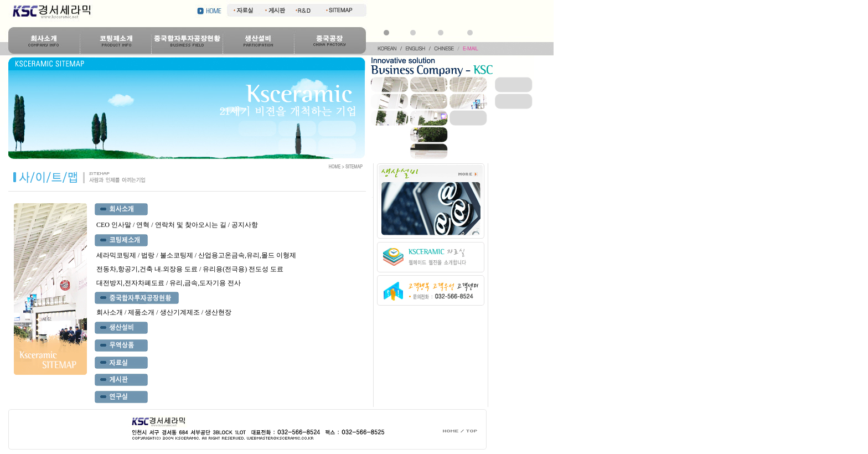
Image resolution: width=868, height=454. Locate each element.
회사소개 (110, 312)
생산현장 (218, 312)
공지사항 (245, 225)
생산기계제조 (180, 312)
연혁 (143, 225)
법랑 (148, 255)
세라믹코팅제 (116, 255)
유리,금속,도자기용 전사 (205, 283)
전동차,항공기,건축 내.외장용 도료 (147, 269)
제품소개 (141, 312)
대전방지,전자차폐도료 (130, 283)
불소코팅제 (177, 255)
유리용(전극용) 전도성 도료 (243, 269)
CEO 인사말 (114, 225)
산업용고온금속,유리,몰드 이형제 (247, 255)
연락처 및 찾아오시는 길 (192, 225)
